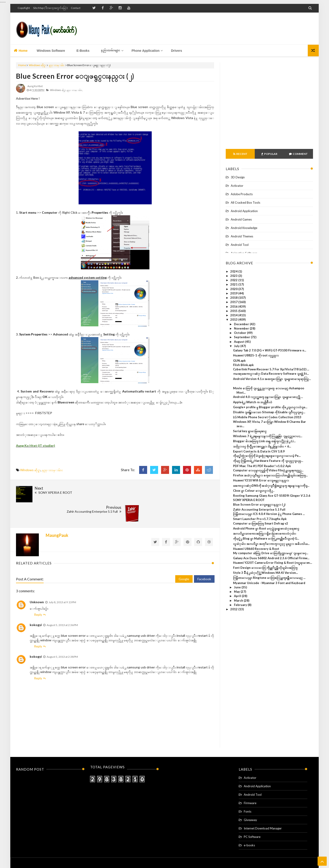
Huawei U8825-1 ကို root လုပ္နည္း (256, 355)
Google (184, 557)
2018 (234, 298)
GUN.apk (239, 361)
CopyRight (24, 8)
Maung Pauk (172, 856)
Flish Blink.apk (243, 365)
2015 (234, 311)
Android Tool (240, 245)
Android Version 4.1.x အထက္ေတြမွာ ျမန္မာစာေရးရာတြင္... (272, 379)
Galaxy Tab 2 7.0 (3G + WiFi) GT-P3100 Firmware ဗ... (270, 350)
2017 (234, 302)
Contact (76, 8)
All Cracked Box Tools (245, 203)
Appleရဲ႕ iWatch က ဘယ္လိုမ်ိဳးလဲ (253, 402)
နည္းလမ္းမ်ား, (75, 90)
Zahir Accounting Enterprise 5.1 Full (259, 509)
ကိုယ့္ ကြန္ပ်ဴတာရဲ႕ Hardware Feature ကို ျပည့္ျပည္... (268, 461)
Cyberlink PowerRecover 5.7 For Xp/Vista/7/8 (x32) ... (271, 369)
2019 (234, 293)
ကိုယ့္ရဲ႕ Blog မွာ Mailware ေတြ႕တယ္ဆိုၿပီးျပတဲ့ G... (266, 538)
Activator (237, 186)
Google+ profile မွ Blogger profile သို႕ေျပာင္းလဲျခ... (270, 407)
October (240, 333)
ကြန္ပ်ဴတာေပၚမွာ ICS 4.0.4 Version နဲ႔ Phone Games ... (269, 514)
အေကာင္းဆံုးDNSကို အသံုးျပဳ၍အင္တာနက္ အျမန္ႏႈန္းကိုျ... (271, 486)
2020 (234, 289)
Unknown (37, 580)
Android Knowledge (244, 228)
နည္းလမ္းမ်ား (57, 65)
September (242, 337)
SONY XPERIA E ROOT (249, 500)
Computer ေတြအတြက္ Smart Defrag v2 (261, 523)
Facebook (204, 557)
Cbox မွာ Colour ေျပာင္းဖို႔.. (254, 491)
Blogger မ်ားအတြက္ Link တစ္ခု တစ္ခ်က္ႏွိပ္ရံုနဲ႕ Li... (264, 441)
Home (21, 51)
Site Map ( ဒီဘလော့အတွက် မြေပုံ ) (50, 8)
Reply (38, 593)
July (237, 346)
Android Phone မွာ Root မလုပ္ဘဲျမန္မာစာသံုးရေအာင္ (266, 528)
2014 (234, 315)
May (237, 592)
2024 (234, 271)
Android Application (244, 211)
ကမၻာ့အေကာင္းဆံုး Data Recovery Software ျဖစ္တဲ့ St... (271, 374)
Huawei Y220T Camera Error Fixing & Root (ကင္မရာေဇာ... (273, 563)
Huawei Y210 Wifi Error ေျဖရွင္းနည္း (261, 480)
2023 (234, 276)
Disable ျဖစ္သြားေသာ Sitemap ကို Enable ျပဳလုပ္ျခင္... (269, 412)
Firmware (250, 781)
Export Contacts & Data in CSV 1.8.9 (259, 451)
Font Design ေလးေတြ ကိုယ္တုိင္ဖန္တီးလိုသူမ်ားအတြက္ (265, 568)
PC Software (252, 815)
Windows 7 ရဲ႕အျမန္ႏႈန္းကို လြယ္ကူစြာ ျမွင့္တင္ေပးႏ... (268, 436)
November (242, 328)
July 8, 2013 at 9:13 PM (62, 581)
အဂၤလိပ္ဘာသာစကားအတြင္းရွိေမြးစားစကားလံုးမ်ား (265, 533)
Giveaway (250, 798)
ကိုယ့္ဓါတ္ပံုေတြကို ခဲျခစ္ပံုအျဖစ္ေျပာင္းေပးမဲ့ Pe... (267, 456)
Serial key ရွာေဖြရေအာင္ (250, 431)
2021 (234, 284)
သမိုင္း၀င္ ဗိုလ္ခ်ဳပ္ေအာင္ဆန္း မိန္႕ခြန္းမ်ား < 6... (262, 446)
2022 (234, 280)
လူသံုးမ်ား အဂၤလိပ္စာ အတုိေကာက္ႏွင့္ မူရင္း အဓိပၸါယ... (271, 544)
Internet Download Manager (263, 807)
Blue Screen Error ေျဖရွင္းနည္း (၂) (75, 76)
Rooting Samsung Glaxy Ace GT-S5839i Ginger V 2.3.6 (272, 496)
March (239, 600)
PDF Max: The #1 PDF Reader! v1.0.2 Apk (262, 466)
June (238, 587)
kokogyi (36, 603)
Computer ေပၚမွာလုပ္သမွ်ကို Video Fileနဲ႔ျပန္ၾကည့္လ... (268, 470)
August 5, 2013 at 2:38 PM (62, 635)
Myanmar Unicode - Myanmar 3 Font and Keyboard (269, 583)
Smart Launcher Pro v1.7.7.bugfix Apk (260, 519)
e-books (249, 824)
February (241, 605)
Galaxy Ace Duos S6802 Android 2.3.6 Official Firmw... (271, 558)
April (238, 596)
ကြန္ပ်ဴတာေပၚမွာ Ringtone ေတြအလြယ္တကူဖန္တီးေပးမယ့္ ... (269, 578)
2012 (234, 609)
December (242, 324)
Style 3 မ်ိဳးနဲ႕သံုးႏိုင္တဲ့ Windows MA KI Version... (265, 573)
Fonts (248, 790)
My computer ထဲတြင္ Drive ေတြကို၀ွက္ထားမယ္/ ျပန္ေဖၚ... (271, 553)
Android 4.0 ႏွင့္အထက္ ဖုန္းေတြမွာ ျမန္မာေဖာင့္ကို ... (268, 397)
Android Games (241, 219)
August (240, 342)
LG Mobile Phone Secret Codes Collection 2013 (267, 417)
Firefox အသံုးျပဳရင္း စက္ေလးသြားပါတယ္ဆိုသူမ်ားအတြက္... (270, 475)
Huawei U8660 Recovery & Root (256, 549)
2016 (234, 307)
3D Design (238, 177)
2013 (234, 320)
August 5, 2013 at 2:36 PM (62, 603)
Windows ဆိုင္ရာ (37, 65)
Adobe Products (242, 194)
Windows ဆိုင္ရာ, (58, 90)
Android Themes (242, 236)
